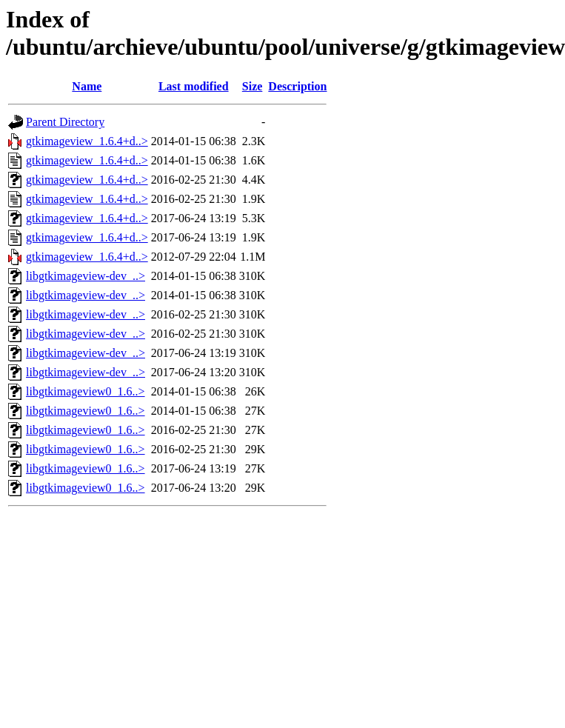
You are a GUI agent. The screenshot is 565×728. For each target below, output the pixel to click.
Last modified (194, 86)
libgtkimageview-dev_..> (86, 276)
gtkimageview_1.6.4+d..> (87, 141)
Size (253, 86)
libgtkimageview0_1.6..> (86, 391)
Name (87, 86)
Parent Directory (65, 122)
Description (297, 86)
